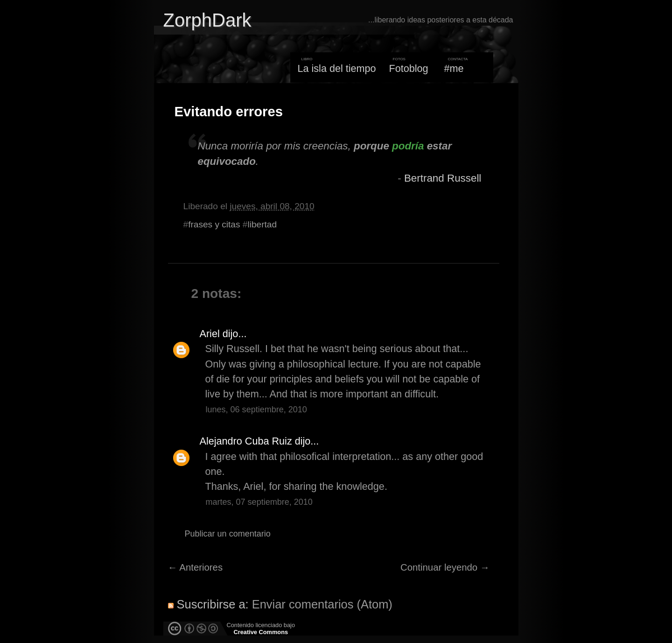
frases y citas (214, 224)
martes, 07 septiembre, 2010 (259, 502)
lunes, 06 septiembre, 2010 (256, 410)
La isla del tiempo (336, 68)
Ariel (210, 334)
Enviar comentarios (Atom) (322, 604)
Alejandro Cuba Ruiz (246, 441)
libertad (262, 224)
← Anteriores (196, 567)
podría (408, 146)
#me (454, 68)
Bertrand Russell (443, 178)
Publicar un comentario (228, 534)
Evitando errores (229, 112)
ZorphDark (207, 20)
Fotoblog (409, 68)
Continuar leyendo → (445, 567)
